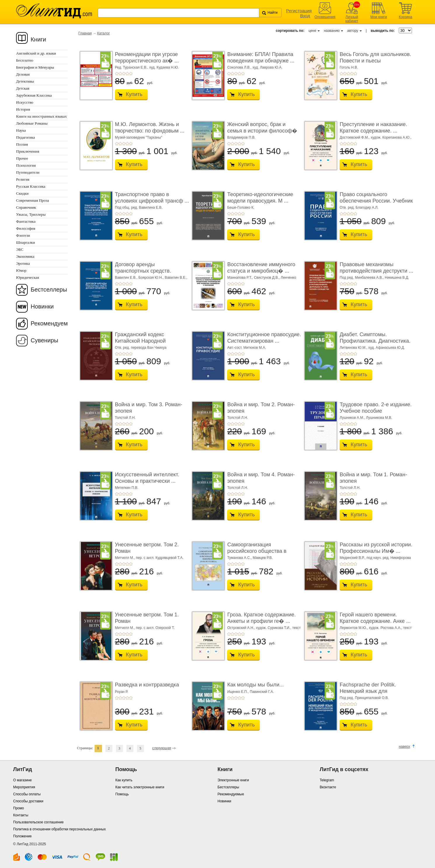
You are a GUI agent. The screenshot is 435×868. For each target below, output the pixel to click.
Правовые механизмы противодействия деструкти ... (376, 268)
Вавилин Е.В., (127, 278)
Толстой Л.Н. (125, 418)
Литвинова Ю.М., (354, 348)
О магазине (22, 780)
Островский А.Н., (241, 628)
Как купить (124, 780)
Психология (26, 165)
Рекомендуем (49, 323)
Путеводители (28, 172)
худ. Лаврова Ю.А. (268, 67)
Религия (23, 179)
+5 (131, 74)
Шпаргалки (26, 242)
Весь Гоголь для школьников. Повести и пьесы (375, 57)
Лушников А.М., (353, 418)
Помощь (122, 794)
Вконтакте (328, 787)
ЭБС (20, 249)
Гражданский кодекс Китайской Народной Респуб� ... (140, 341)
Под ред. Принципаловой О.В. (364, 698)
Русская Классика (31, 186)
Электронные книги (233, 780)
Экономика (25, 256)
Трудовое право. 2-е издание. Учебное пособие (376, 408)
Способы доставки (28, 801)
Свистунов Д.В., (267, 278)
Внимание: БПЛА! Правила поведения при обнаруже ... (261, 57)
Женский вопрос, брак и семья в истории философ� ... (262, 131)
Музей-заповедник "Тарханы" (139, 137)
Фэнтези (23, 235)
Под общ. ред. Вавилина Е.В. (139, 208)
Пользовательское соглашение (38, 822)
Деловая (23, 74)
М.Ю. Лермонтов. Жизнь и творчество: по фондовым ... (150, 128)
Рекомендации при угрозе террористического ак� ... (147, 57)
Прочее (22, 158)
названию (332, 31)
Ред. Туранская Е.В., (132, 67)
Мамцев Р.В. (263, 558)
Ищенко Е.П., (238, 692)
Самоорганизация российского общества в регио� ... (257, 551)
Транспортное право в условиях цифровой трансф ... (152, 198)
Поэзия (22, 144)
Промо (19, 808)
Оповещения (325, 17)
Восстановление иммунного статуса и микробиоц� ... (261, 268)
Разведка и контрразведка (147, 685)
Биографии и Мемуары (35, 67)
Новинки (42, 306)
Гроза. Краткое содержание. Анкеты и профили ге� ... (261, 618)
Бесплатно (25, 60)
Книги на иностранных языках (41, 116)
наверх (404, 747)
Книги (38, 39)
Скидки (22, 193)
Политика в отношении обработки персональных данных (59, 829)
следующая (161, 748)
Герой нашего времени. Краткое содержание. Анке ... (375, 618)
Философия (26, 228)
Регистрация (299, 11)
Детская (23, 88)
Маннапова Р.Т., (240, 278)
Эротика (23, 263)
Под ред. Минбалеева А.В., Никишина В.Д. (374, 278)
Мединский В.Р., (353, 558)
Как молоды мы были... (255, 685)
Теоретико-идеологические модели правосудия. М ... (260, 198)
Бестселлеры (49, 290)
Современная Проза (33, 200)
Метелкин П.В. (127, 488)
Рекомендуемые (231, 794)
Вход (305, 16)
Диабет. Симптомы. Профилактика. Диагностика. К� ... (375, 341)
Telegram (327, 780)
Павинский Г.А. (262, 692)
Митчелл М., (126, 558)
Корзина (406, 17)
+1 (117, 74)
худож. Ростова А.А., (386, 628)
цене (313, 31)
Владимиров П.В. (241, 137)
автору (353, 31)
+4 (127, 74)
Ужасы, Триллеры (31, 214)
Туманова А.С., (240, 558)
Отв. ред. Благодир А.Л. (359, 208)
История (23, 109)
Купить (134, 94)
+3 (124, 74)
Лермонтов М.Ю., (354, 628)
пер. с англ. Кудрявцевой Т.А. (160, 558)
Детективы (25, 81)
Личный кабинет (352, 19)
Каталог (104, 33)
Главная (85, 33)
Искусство (25, 102)
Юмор (21, 270)
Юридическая (28, 277)
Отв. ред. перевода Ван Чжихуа (141, 348)
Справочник (26, 207)
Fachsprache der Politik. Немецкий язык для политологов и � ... (368, 691)
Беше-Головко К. (241, 208)
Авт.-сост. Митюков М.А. (247, 348)
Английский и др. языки (36, 53)
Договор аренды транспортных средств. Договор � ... (143, 271)
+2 (120, 74)
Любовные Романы (32, 123)
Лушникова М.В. (379, 418)
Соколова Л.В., (240, 67)
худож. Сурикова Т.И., (274, 628)
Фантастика (26, 221)
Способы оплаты (27, 794)
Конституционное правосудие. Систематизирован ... (264, 338)
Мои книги (379, 17)
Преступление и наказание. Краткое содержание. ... (373, 128)
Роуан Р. (122, 692)
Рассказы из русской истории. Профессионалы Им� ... (376, 548)
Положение (22, 836)
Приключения (28, 151)
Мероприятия (24, 787)
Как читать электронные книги (140, 787)
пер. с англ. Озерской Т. (155, 628)
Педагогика (26, 137)
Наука (21, 130)
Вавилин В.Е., (176, 278)
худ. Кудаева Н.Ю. (164, 67)
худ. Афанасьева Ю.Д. (387, 348)
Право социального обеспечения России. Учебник (376, 198)
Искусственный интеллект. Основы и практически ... (147, 478)
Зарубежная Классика (34, 95)
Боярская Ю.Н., (152, 278)
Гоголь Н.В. (349, 67)
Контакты (21, 815)
